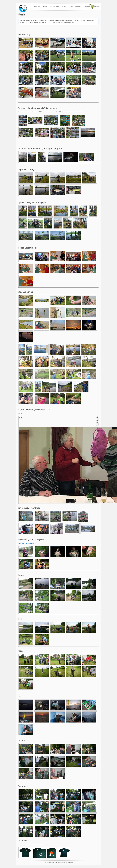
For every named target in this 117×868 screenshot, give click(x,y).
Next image (21, 418)
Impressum (96, 7)
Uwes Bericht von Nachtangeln (26, 543)
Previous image (20, 418)
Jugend (45, 7)
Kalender (64, 7)
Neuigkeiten (38, 7)
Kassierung (78, 7)
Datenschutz (87, 7)
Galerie (71, 7)
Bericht (20, 413)
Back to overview (98, 422)
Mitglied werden (54, 7)
